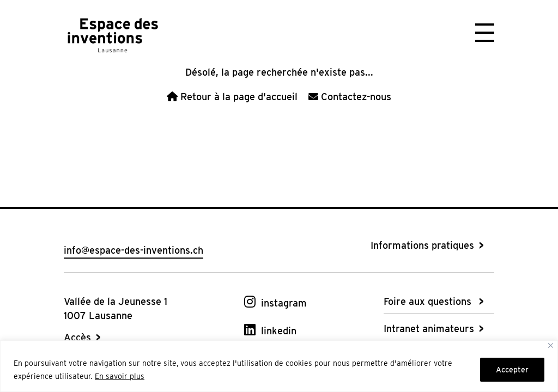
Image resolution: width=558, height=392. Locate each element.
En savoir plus (120, 376)
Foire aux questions (427, 301)
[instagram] (275, 302)
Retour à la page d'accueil (232, 97)
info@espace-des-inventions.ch (134, 250)
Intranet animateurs (429, 329)
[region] (279, 366)
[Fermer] (551, 345)
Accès (77, 337)
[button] (485, 32)
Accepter (512, 370)
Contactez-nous (350, 97)
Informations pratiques (422, 245)
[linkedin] (270, 330)
